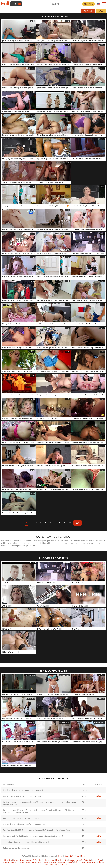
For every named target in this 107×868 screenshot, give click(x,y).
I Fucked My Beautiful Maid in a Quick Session (22, 796)
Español (28, 862)
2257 (72, 856)
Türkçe (88, 862)
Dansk (53, 860)
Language (99, 4)
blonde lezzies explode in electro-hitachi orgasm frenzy (25, 790)
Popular (88, 11)
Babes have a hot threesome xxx (16, 848)
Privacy (77, 856)
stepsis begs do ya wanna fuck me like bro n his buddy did (27, 842)
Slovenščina (63, 864)
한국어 (35, 860)
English (59, 860)
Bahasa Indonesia (50, 862)
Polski (100, 860)
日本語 (41, 860)
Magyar (72, 860)
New (101, 11)
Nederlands (61, 862)
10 (69, 523)
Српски (16, 860)
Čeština (65, 860)
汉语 (76, 862)
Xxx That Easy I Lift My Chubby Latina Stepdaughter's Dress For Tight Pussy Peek (36, 830)
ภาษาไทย (28, 860)
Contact (60, 856)
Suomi (47, 860)
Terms (83, 856)
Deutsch (46, 864)
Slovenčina (8, 860)
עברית (94, 860)
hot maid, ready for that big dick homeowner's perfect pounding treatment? (33, 836)
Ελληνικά (70, 862)
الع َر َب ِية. (79, 860)
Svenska (14, 862)
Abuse (66, 856)
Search (88, 4)
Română (6, 862)
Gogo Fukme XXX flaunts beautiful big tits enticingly (24, 824)
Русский (21, 862)
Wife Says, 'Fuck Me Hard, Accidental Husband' (22, 818)
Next (78, 523)
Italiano (94, 862)
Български (53, 864)
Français (82, 862)
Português (87, 860)
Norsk (22, 860)
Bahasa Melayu (37, 862)
